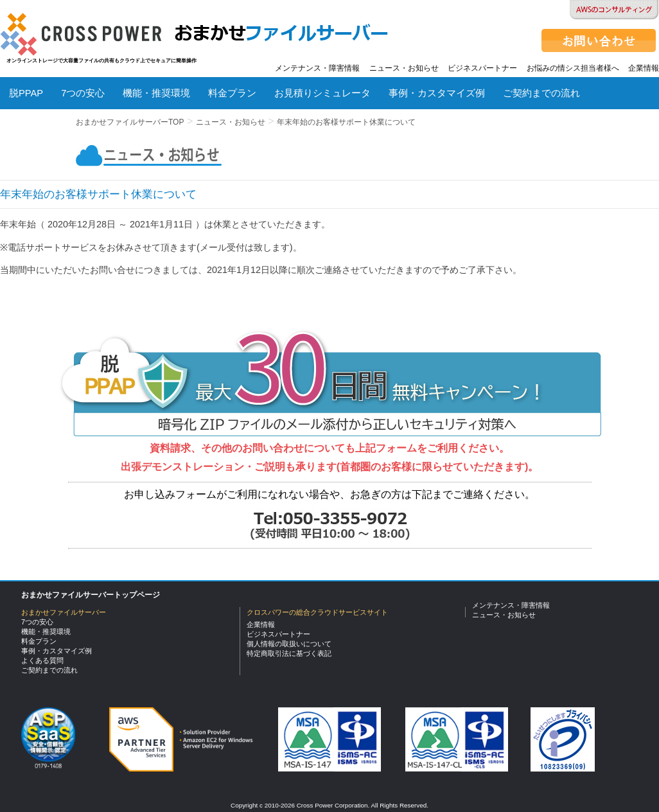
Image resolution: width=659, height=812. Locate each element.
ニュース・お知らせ (404, 68)
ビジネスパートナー (482, 68)
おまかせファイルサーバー (64, 612)
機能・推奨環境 (156, 93)
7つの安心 (83, 93)
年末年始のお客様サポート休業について (346, 122)
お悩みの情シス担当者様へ (573, 68)
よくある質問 (38, 129)
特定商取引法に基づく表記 (289, 653)
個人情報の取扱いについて (289, 644)
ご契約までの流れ (541, 93)
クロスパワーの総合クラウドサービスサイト (317, 612)
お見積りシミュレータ (322, 93)
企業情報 (644, 68)
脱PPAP (26, 93)
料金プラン (232, 93)
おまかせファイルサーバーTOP (130, 122)
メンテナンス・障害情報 (317, 68)
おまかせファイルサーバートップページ (91, 595)
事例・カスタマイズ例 (437, 93)
